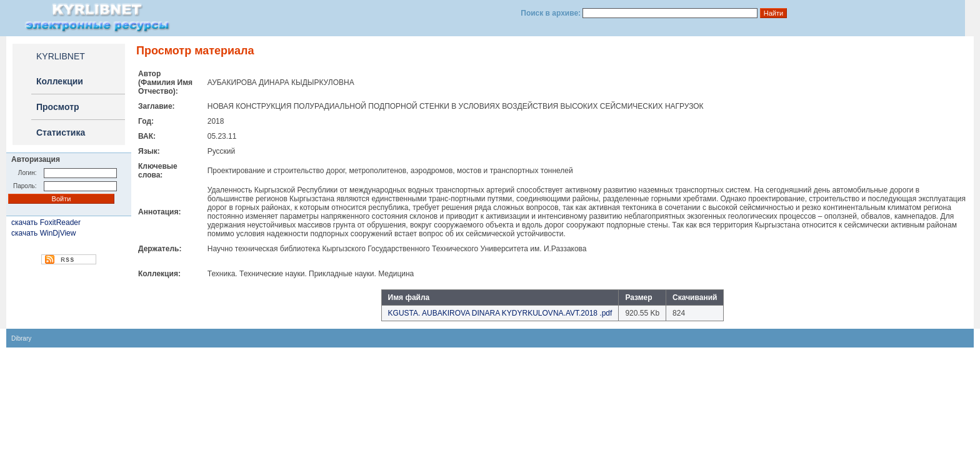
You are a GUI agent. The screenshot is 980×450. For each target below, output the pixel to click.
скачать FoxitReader (46, 222)
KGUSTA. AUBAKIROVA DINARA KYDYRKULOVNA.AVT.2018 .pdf (500, 313)
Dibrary (21, 338)
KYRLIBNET (61, 56)
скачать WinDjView (43, 233)
